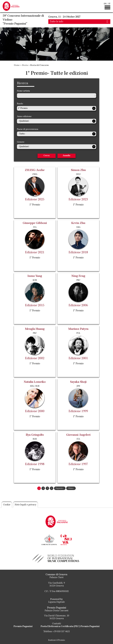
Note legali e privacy (25, 505)
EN (105, 4)
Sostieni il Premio (57, 640)
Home (17, 65)
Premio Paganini (23, 627)
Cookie (7, 505)
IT (109, 4)
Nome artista (23, 91)
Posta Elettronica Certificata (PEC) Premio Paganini (70, 627)
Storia (25, 65)
